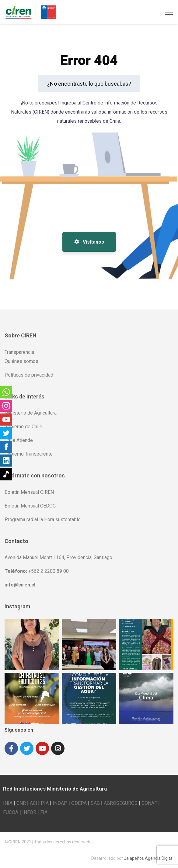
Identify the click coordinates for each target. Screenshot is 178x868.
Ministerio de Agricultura (31, 413)
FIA (44, 812)
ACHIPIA (39, 803)
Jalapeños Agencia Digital (149, 858)
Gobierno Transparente (29, 454)
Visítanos (89, 242)
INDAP (60, 803)
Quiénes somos (21, 361)
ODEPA (79, 803)
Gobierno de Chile (23, 427)
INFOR (29, 812)
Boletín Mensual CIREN (29, 492)
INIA (8, 803)
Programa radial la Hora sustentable (43, 519)
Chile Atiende (19, 440)
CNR (21, 803)
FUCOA (11, 812)
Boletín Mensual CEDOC (30, 506)
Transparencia (19, 352)
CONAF (149, 803)
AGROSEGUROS (121, 803)
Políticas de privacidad (29, 375)
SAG (95, 803)
